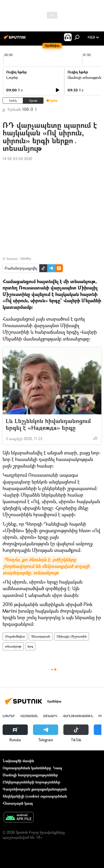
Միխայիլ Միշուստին (72, 636)
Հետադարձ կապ (18, 803)
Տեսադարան (41, 636)
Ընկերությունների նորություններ (31, 782)
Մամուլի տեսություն (84, 77)
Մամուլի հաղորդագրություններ (30, 775)
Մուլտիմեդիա (15, 636)
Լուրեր (12, 77)
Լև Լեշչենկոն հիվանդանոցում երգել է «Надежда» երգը (48, 424)
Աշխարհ (50, 716)
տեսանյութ (13, 646)
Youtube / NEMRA (18, 259)
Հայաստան (29, 716)
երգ (30, 646)
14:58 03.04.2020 (17, 159)
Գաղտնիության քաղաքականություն (35, 789)
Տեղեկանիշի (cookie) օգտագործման (35, 796)
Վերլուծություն (78, 716)
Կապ (58, 768)
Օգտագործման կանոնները (27, 768)
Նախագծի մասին (18, 761)
